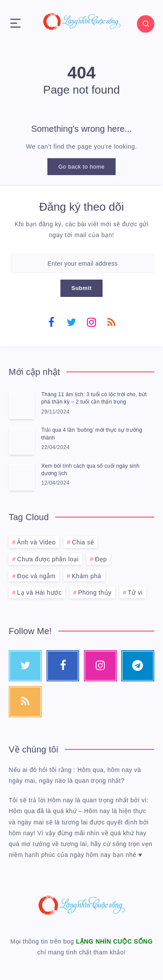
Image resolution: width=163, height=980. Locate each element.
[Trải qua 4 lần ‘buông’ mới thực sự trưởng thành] (22, 441)
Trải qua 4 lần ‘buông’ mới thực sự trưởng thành (92, 434)
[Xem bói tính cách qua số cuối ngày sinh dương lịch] (22, 477)
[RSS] (112, 322)
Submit (81, 288)
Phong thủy (95, 593)
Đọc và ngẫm (36, 576)
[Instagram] (92, 322)
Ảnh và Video (36, 542)
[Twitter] (71, 322)
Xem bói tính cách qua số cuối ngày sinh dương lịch (90, 470)
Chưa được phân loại (48, 559)
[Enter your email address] (83, 263)
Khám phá (86, 576)
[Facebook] (51, 322)
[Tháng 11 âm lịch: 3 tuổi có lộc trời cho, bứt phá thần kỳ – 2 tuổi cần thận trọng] (22, 405)
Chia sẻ (83, 542)
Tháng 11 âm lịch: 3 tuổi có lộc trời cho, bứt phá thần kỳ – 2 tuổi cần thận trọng (94, 398)
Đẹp (101, 559)
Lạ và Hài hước (39, 593)
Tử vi (135, 593)
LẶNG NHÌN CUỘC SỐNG (115, 941)
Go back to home (81, 167)
